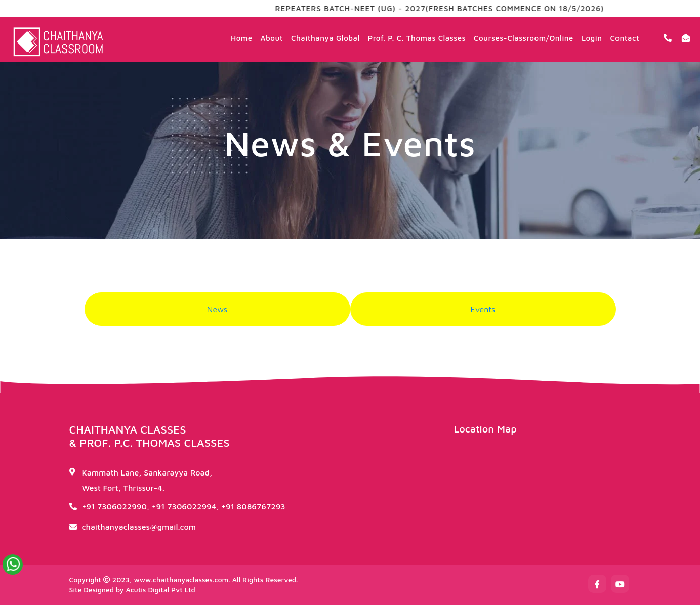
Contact (625, 38)
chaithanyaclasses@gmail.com (139, 527)
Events (483, 309)
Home (242, 38)
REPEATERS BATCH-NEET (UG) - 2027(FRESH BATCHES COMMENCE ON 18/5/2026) (453, 8)
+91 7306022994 (184, 506)
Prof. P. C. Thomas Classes (417, 38)
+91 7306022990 (114, 506)
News (217, 309)
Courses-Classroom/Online (524, 38)
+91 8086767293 (253, 506)
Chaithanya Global (325, 38)
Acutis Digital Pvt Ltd (160, 590)
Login (592, 38)
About (272, 38)
